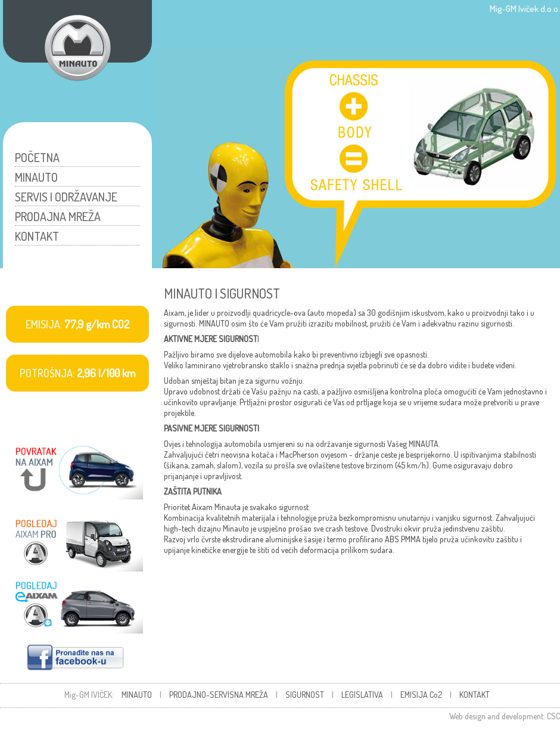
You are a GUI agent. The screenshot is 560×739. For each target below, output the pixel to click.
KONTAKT (37, 236)
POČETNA (37, 157)
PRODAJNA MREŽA (58, 216)
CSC (553, 716)
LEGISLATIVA (362, 695)
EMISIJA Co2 (421, 695)
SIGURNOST (305, 695)
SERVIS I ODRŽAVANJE (66, 197)
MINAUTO (36, 177)
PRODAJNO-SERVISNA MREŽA (219, 695)
